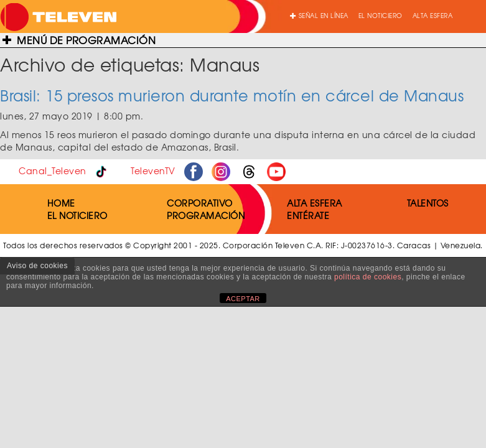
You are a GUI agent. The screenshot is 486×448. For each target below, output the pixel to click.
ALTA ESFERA (433, 15)
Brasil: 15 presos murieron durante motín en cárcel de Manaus (232, 95)
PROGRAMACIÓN (206, 215)
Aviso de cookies (37, 266)
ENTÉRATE (308, 215)
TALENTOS (428, 203)
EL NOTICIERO (381, 15)
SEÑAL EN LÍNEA (319, 15)
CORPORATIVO (200, 203)
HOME (61, 203)
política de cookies (368, 277)
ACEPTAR (243, 299)
